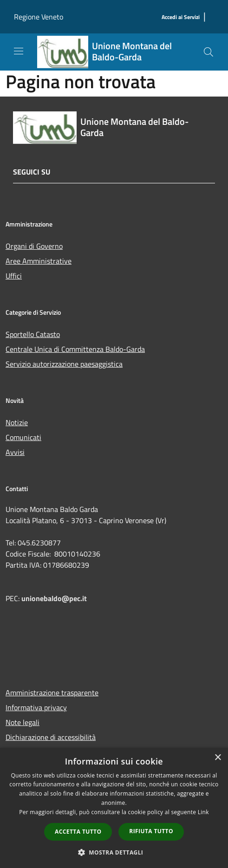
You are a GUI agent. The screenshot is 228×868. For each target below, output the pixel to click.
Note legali (23, 722)
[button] (114, 852)
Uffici (14, 276)
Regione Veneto (39, 17)
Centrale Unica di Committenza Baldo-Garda (75, 349)
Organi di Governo (34, 246)
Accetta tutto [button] (78, 832)
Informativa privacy (36, 707)
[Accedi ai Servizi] (181, 17)
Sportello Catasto (33, 334)
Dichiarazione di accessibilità (51, 737)
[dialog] (114, 808)
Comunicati (23, 437)
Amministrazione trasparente (52, 693)
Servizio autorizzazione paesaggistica (64, 364)
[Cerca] (208, 52)
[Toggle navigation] (19, 51)
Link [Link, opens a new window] (203, 812)
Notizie (17, 422)
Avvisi (15, 452)
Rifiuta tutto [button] (151, 831)
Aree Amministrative (39, 261)
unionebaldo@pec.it (55, 598)
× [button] (218, 758)
